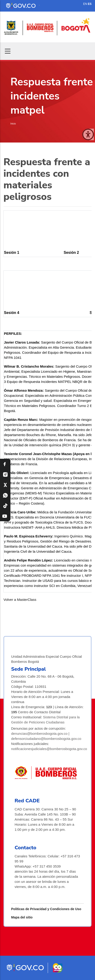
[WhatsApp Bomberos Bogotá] (5, 495)
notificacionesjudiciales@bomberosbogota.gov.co (49, 749)
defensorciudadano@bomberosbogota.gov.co (46, 739)
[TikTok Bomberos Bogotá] (5, 506)
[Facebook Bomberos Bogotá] (5, 464)
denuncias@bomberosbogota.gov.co (39, 733)
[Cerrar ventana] (88, 134)
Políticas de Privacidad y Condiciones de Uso (46, 909)
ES (90, 4)
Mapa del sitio (22, 917)
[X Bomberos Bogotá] (5, 485)
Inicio (13, 124)
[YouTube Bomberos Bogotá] (5, 516)
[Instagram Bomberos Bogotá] (5, 474)
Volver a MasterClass (20, 600)
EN (85, 4)
